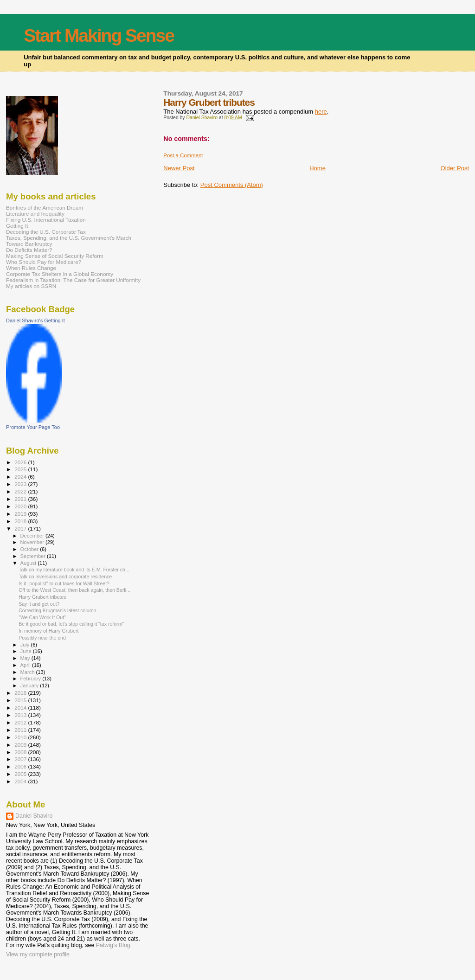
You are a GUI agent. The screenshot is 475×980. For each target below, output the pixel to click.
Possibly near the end (42, 638)
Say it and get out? (39, 604)
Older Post (455, 168)
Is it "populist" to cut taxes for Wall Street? (64, 583)
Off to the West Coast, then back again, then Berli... (74, 590)
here (321, 112)
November (33, 542)
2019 (21, 514)
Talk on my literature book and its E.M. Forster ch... (74, 570)
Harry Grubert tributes (42, 597)
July (26, 645)
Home (318, 168)
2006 (21, 766)
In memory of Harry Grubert (48, 631)
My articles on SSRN (31, 286)
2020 (21, 506)
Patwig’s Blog (113, 945)
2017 (21, 528)
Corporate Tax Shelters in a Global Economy (60, 274)
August (29, 563)
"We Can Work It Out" (42, 617)
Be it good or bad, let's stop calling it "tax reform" (71, 624)
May (26, 658)
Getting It (17, 226)
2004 (21, 781)
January (30, 685)
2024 (21, 477)
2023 (21, 484)
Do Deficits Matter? (29, 250)
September (34, 556)
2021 (21, 499)
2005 (21, 774)
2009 (21, 745)
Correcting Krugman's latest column (57, 610)
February (32, 679)
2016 (21, 693)
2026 (21, 462)
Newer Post (179, 168)
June (27, 651)
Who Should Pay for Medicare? (44, 262)
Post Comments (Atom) (232, 185)
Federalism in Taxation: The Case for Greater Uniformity (73, 280)
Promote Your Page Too (33, 427)
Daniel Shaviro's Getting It (35, 320)
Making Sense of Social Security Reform (55, 256)
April (26, 665)
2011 (21, 730)
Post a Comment (183, 155)
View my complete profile (38, 954)
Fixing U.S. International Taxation (46, 220)
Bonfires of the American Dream (45, 208)
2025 (21, 469)
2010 (21, 737)
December (33, 536)
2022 (21, 491)
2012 (21, 722)
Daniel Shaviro (34, 816)
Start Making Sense (99, 35)
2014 (21, 708)
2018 (21, 521)
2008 (21, 752)
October (30, 549)
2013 (21, 715)
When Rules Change (31, 268)
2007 (21, 759)
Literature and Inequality (35, 214)
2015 (21, 700)
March (28, 672)
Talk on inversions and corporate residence (65, 576)
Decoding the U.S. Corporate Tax (46, 232)
